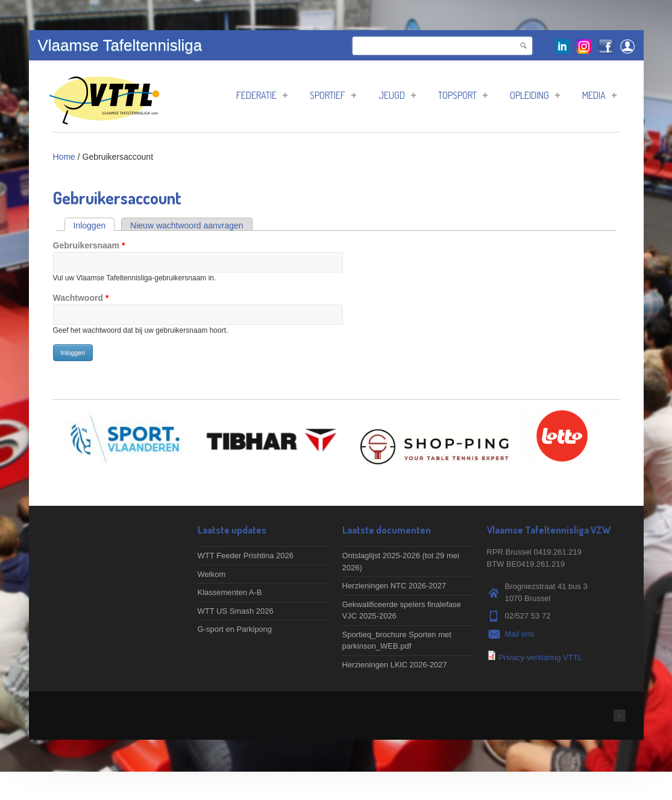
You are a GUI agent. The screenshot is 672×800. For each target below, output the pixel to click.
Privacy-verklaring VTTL (540, 657)
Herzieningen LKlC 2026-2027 (395, 665)
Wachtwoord (81, 298)
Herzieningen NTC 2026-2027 (394, 586)
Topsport (463, 95)
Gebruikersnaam (89, 245)
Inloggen (94, 225)
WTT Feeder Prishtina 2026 (246, 556)
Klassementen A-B (230, 592)
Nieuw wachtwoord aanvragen (187, 225)
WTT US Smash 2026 (236, 611)
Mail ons (520, 634)
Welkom (212, 574)
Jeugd (397, 95)
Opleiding (535, 95)
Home (64, 157)
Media (599, 95)
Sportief (333, 95)
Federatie (262, 95)
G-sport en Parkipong (235, 629)
